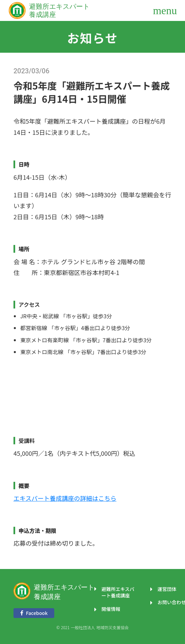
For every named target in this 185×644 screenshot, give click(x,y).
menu (165, 10)
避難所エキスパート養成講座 (64, 592)
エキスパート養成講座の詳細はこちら (65, 498)
